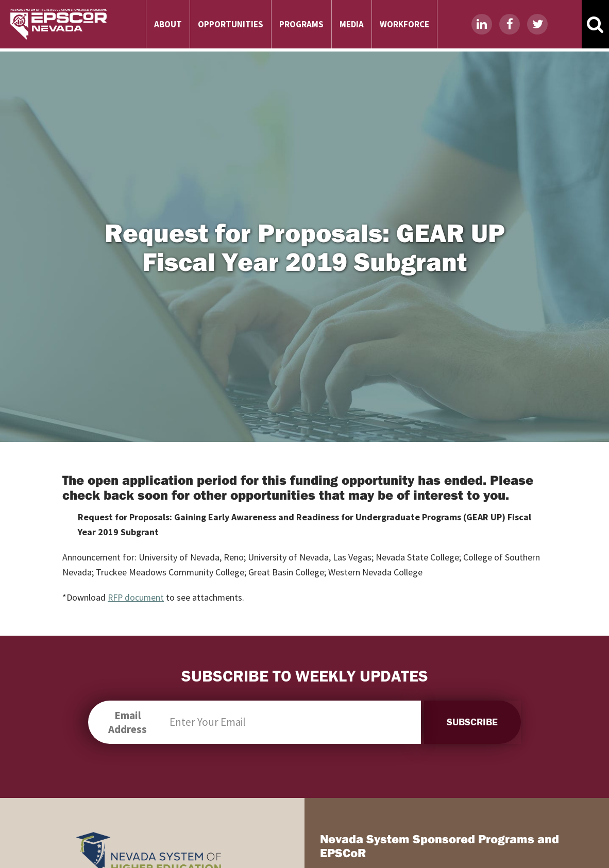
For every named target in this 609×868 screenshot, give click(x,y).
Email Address (126, 722)
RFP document (137, 597)
